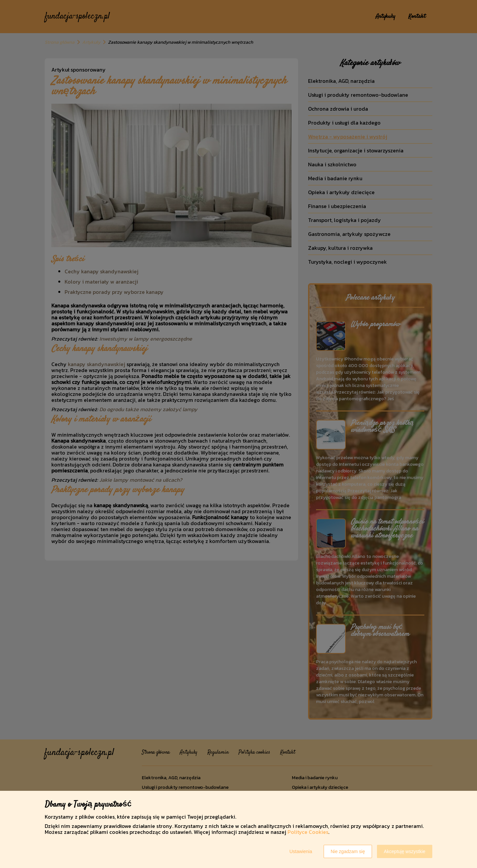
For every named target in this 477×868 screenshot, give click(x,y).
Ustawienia (301, 851)
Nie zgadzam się (348, 851)
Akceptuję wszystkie (405, 851)
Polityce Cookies (308, 832)
